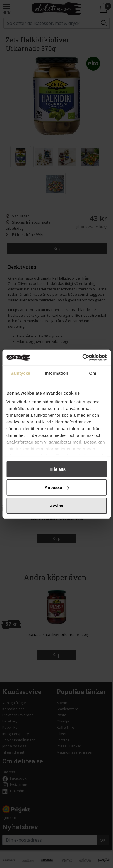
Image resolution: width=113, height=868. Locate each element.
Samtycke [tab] (20, 373)
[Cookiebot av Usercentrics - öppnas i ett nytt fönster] (82, 358)
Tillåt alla (57, 469)
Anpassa (57, 487)
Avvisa (57, 505)
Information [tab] (57, 373)
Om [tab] (93, 373)
